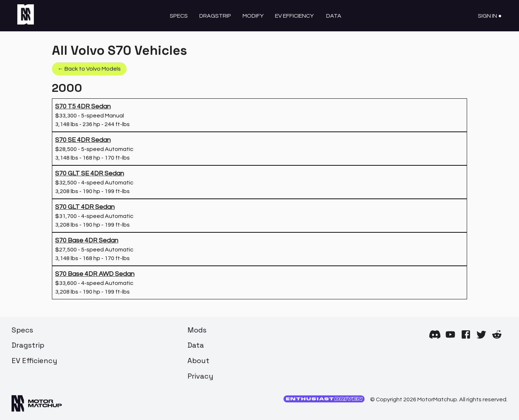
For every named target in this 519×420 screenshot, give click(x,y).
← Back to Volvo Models (89, 69)
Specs (179, 16)
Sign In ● (490, 16)
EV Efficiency (294, 16)
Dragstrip (215, 16)
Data (334, 16)
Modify (253, 16)
